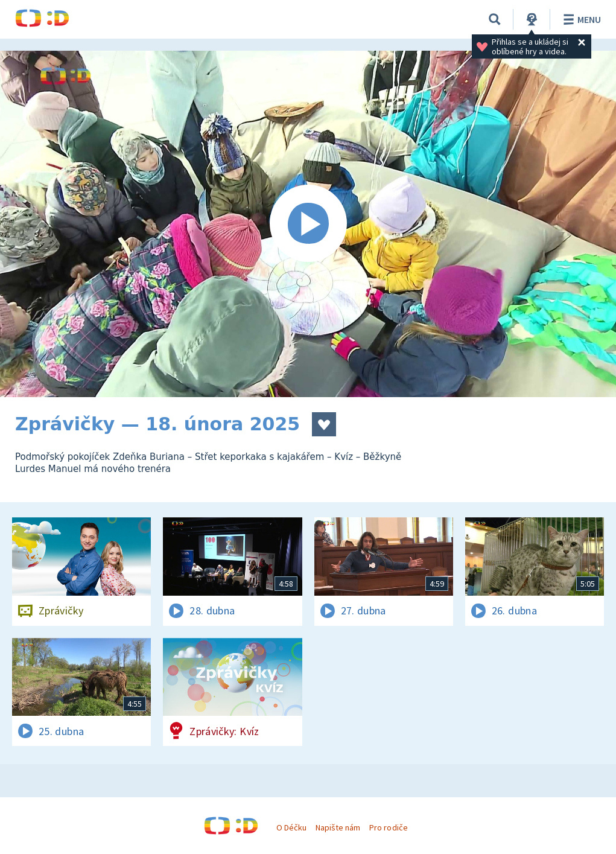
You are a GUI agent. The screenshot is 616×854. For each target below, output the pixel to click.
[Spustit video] (308, 224)
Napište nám (338, 827)
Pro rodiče (388, 827)
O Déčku (291, 827)
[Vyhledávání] (495, 19)
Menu (580, 19)
